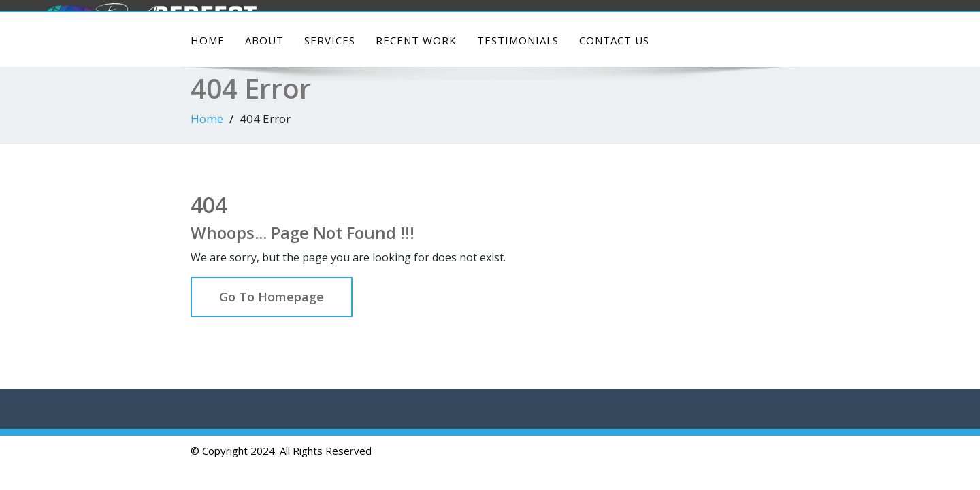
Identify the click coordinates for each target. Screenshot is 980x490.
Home (208, 40)
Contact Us (614, 40)
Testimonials (518, 40)
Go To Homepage (272, 297)
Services (330, 40)
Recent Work (416, 40)
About (264, 40)
